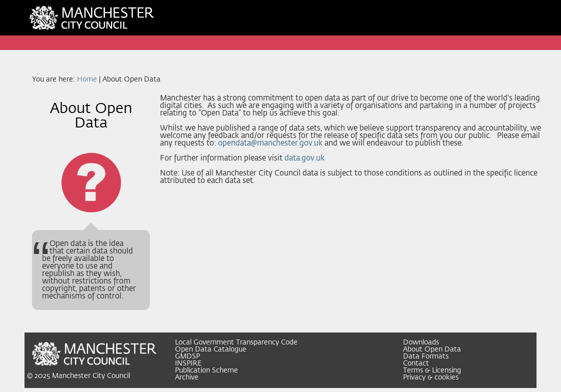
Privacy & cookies (431, 377)
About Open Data (432, 349)
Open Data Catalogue (211, 349)
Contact (416, 363)
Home (87, 79)
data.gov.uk (304, 158)
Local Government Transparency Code (236, 342)
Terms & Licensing (432, 370)
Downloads (421, 342)
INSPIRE (188, 363)
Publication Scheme (206, 370)
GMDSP (187, 356)
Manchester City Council (91, 376)
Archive (187, 377)
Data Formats (426, 356)
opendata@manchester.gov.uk (270, 143)
